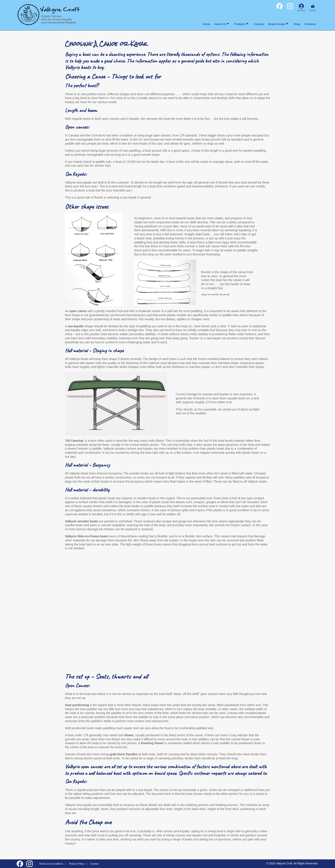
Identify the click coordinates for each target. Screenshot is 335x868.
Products (241, 24)
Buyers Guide (278, 24)
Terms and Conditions (51, 864)
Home (206, 24)
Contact (94, 864)
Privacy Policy (77, 864)
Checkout (310, 24)
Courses (259, 24)
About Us (221, 24)
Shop (297, 24)
